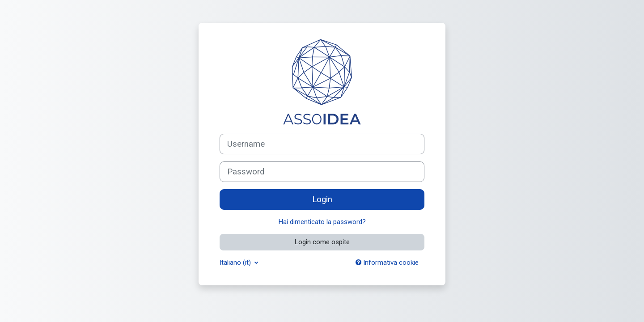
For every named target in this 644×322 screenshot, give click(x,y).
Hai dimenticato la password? (322, 222)
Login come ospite (322, 242)
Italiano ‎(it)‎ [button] (236, 263)
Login (322, 199)
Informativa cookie (387, 263)
